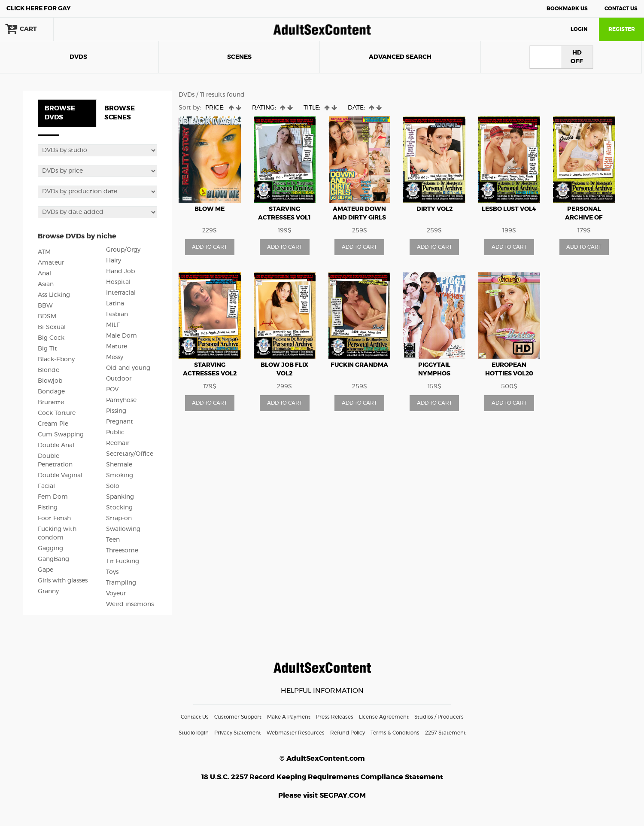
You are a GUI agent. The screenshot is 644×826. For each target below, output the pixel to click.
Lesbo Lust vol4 (509, 209)
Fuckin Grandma (359, 365)
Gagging (50, 549)
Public (115, 433)
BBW (45, 306)
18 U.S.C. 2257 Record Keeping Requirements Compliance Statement (322, 777)
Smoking (120, 475)
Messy (115, 357)
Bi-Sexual (52, 327)
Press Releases (335, 717)
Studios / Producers (439, 717)
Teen (113, 540)
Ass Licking (54, 295)
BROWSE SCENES (120, 113)
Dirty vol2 (434, 209)
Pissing (116, 411)
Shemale (119, 465)
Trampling (121, 583)
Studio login (194, 733)
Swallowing (123, 529)
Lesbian (117, 314)
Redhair (118, 443)
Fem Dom (53, 497)
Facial (46, 486)
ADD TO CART (210, 247)
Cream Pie (53, 424)
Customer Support (238, 717)
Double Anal (56, 445)
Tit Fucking (123, 561)
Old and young (128, 368)
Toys (112, 572)
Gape (46, 570)
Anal (44, 274)
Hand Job (120, 271)
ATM (44, 252)
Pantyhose (121, 400)
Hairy (114, 261)
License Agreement (384, 717)
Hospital (118, 282)
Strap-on (119, 518)
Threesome (122, 551)
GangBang (53, 559)
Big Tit (47, 349)
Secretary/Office (130, 454)
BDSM (47, 317)
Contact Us (621, 9)
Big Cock (51, 338)
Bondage (51, 392)
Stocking (119, 508)
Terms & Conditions (395, 733)
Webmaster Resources (296, 733)
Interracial (121, 293)
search (82, 29)
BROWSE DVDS (60, 113)
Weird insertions (130, 604)
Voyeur (116, 594)
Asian (46, 284)
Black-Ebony (56, 360)
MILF (113, 325)
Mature (117, 347)
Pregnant (120, 422)
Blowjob (50, 381)
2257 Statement (445, 733)
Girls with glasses (63, 581)
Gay (39, 9)
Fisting (48, 508)
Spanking (120, 497)
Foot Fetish (54, 518)
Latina (115, 304)
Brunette (51, 402)
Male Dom (122, 336)
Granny (48, 591)
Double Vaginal (60, 475)
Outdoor (119, 379)
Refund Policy (348, 733)
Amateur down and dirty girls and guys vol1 (359, 218)
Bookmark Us (567, 9)
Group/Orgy (123, 250)
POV (112, 390)
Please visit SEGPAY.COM (322, 796)
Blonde (49, 370)
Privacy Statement (238, 733)
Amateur (51, 263)
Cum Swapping (61, 435)
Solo (113, 486)
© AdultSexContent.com (322, 759)
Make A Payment (289, 717)
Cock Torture (57, 413)
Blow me (210, 209)
